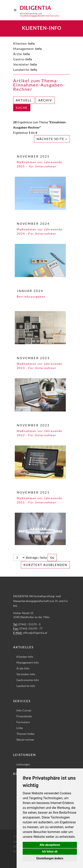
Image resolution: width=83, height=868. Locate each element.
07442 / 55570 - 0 (29, 624)
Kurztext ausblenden (45, 565)
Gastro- (23, 59)
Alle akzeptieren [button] (50, 845)
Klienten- (24, 43)
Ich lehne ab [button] (50, 852)
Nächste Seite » (52, 139)
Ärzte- (22, 54)
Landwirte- (25, 70)
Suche (22, 108)
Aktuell (24, 100)
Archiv (45, 100)
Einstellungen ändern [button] (50, 858)
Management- (28, 49)
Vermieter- (25, 64)
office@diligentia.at (35, 633)
